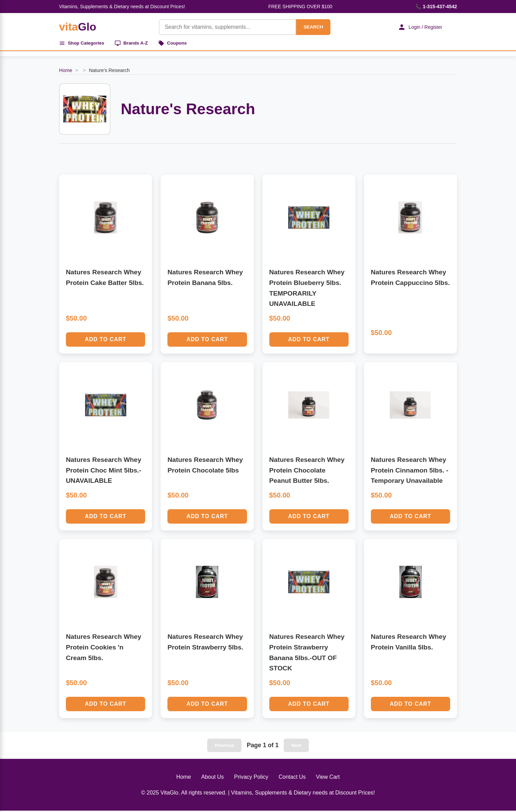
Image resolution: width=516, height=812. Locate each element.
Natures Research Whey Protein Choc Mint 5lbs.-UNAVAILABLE (104, 471)
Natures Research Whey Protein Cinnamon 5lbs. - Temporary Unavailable (410, 471)
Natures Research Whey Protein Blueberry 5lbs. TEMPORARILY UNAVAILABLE (307, 289)
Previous (224, 747)
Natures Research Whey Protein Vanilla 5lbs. (409, 643)
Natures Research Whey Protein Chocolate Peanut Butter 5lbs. (307, 471)
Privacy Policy (251, 778)
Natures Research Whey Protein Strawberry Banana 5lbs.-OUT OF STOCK (307, 654)
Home (66, 72)
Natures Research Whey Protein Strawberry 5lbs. (205, 643)
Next (296, 747)
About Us (213, 778)
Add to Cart (105, 341)
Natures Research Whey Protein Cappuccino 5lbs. (410, 279)
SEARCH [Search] (310, 27)
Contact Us (292, 778)
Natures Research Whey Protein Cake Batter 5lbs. (105, 279)
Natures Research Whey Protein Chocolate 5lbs (205, 466)
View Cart (328, 778)
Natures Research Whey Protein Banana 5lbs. (205, 279)
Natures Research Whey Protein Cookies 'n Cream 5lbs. (104, 648)
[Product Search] (224, 27)
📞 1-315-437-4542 (436, 7)
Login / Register (418, 27)
